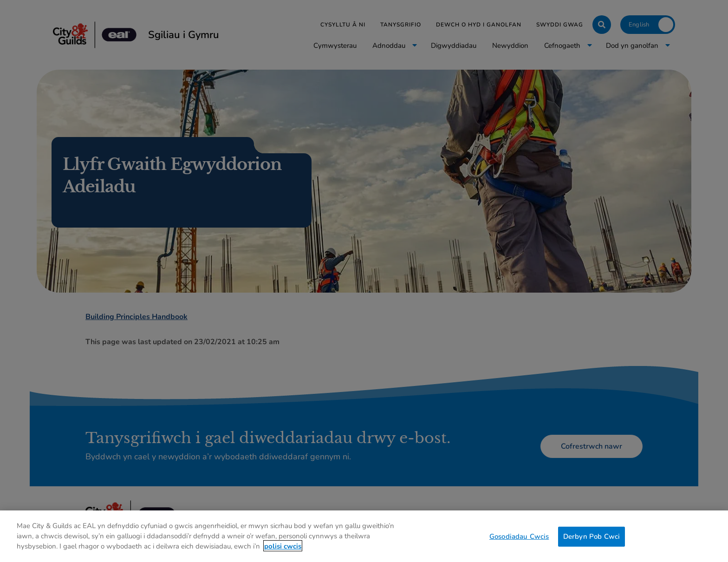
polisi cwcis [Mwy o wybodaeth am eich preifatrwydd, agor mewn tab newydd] (283, 550)
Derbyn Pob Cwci (591, 540)
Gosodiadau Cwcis (519, 540)
